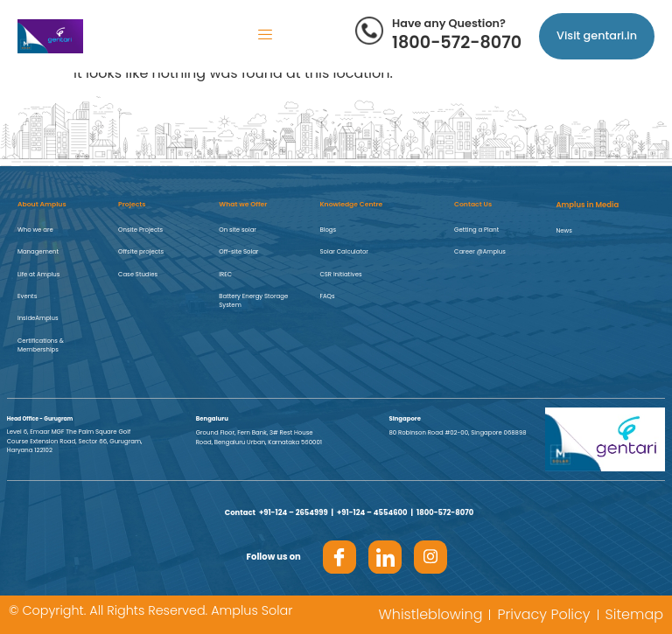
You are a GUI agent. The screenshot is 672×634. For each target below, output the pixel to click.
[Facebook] (339, 557)
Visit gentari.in (597, 35)
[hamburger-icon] (265, 36)
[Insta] (430, 557)
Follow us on (274, 557)
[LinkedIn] (385, 557)
